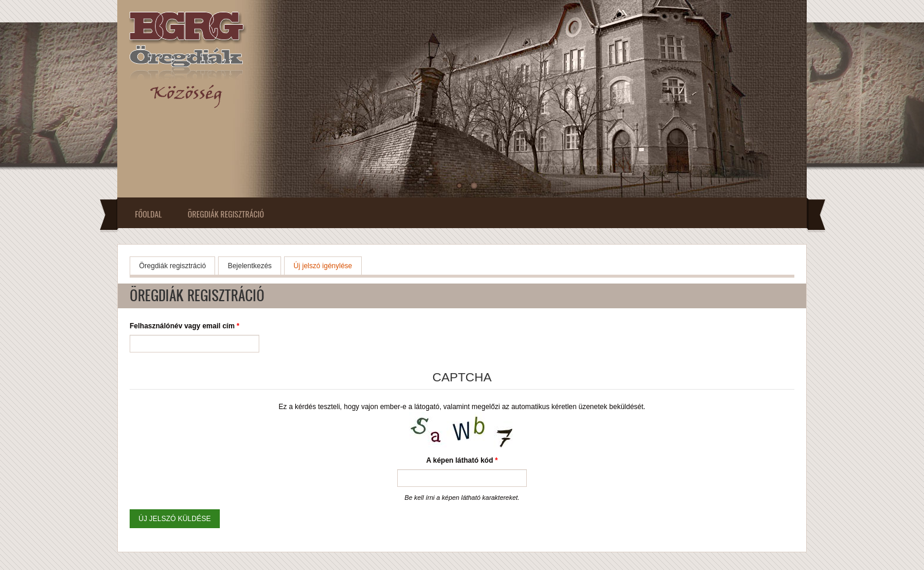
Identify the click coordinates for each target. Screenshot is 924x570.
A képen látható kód (462, 460)
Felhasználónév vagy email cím (184, 326)
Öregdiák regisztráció (226, 214)
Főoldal (148, 214)
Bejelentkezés (250, 266)
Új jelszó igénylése (327, 265)
